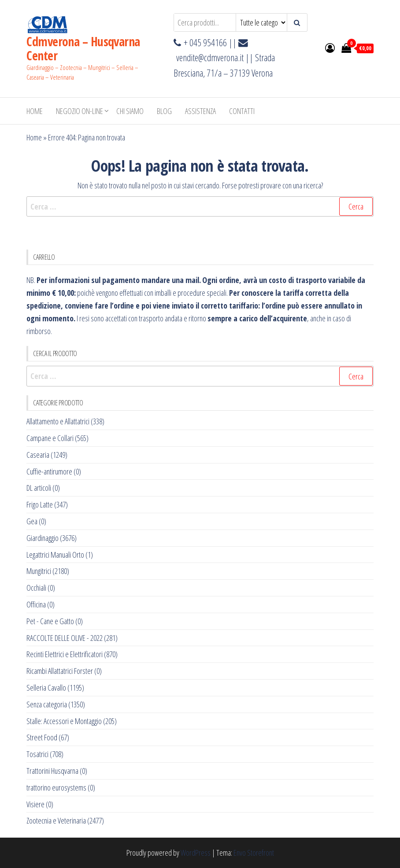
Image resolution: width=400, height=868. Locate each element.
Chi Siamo (130, 111)
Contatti (242, 111)
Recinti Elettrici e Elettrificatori (65, 654)
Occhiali (36, 588)
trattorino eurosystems (56, 787)
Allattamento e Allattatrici (58, 421)
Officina (36, 604)
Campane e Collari (50, 438)
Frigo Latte (40, 504)
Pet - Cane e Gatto (50, 621)
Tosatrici (37, 754)
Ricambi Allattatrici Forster (60, 671)
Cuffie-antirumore (49, 471)
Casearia (38, 455)
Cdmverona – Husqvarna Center (83, 48)
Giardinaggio (43, 538)
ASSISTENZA (200, 111)
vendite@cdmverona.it (210, 57)
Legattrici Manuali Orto (55, 555)
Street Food (42, 737)
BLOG (164, 111)
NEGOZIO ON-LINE (80, 111)
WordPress (196, 853)
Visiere (35, 804)
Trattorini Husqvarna (52, 771)
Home (35, 111)
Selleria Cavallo (46, 688)
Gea (32, 521)
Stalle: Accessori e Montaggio (64, 721)
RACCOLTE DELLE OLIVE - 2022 (65, 638)
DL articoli (39, 488)
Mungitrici (39, 571)
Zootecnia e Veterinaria (56, 820)
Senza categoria (47, 704)
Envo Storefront (254, 853)
